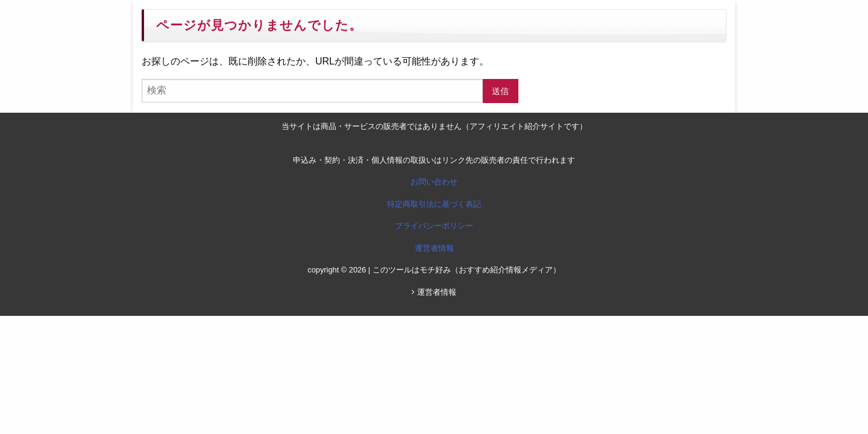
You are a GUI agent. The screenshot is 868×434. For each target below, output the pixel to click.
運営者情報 (434, 248)
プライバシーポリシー (434, 226)
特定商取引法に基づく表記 (434, 204)
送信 (500, 91)
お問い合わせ (434, 182)
